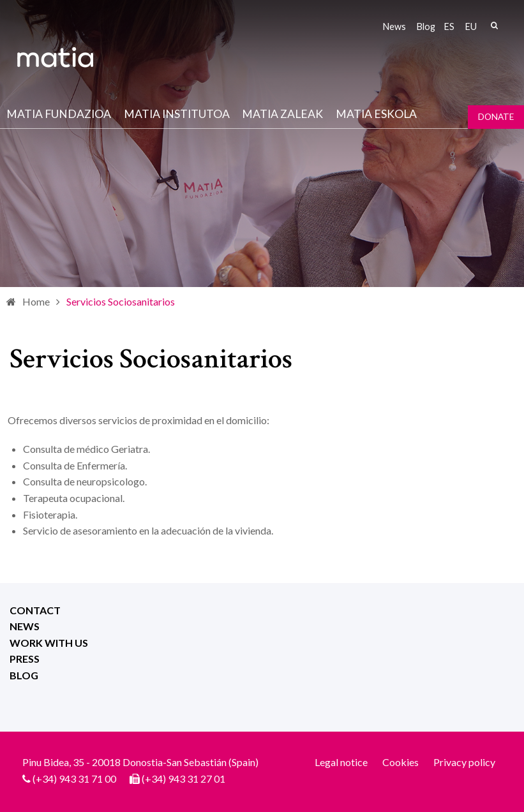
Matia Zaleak (282, 114)
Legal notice (341, 762)
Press (25, 659)
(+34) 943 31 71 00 (74, 779)
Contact (35, 610)
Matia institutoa (177, 114)
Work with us (49, 643)
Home (36, 301)
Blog (426, 26)
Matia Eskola (376, 114)
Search (494, 26)
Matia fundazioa (59, 114)
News (394, 26)
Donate (496, 117)
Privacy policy (464, 762)
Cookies (400, 762)
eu (471, 26)
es (449, 26)
